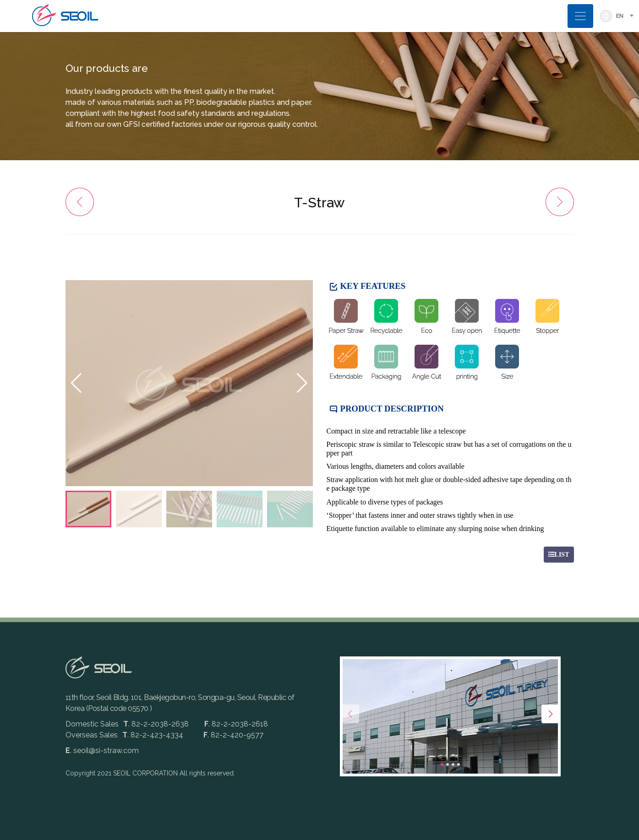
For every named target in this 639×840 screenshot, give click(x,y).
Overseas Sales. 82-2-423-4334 (124, 735)
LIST (559, 555)
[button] (302, 383)
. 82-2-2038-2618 (236, 724)
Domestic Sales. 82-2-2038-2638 (128, 724)
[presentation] (350, 714)
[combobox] (628, 16)
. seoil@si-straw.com (102, 751)
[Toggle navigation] (580, 16)
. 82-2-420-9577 (233, 735)
